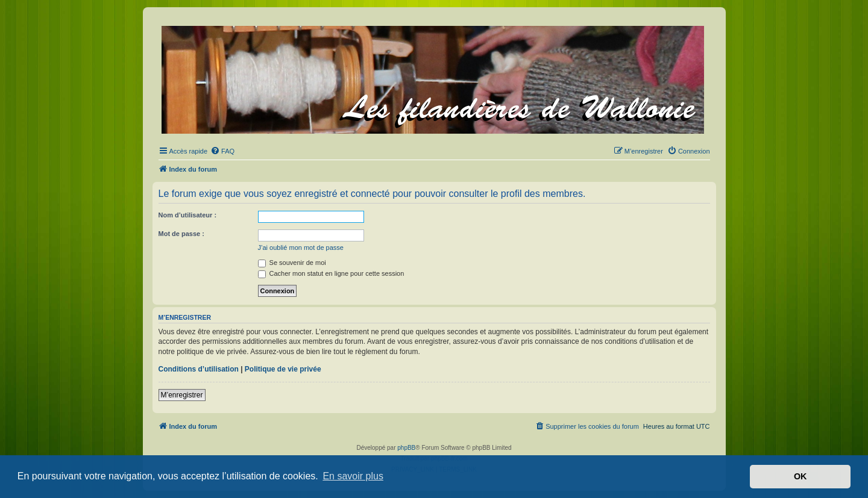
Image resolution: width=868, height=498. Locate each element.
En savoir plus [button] (353, 476)
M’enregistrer (182, 395)
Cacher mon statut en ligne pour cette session (331, 273)
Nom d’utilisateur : (188, 215)
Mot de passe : (181, 234)
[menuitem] (222, 151)
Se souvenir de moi (292, 263)
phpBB (406, 448)
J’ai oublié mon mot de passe (301, 247)
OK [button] (800, 476)
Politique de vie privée (283, 369)
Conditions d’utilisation (199, 369)
